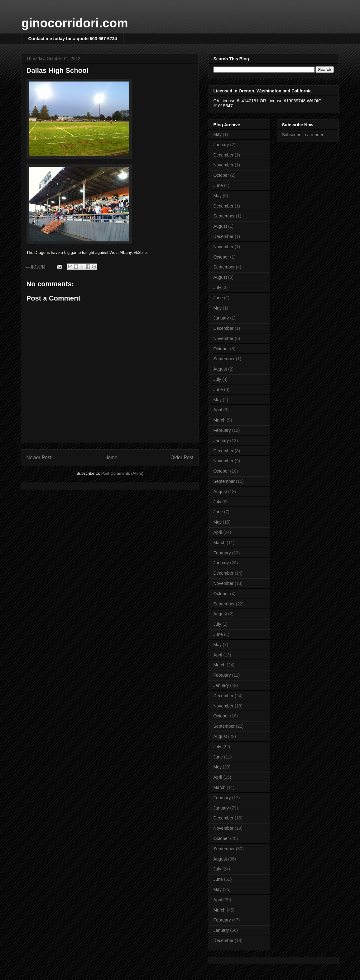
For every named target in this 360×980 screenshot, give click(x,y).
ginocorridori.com (75, 23)
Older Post (182, 457)
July (217, 287)
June (218, 185)
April (218, 410)
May (218, 134)
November (224, 165)
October (221, 175)
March (220, 420)
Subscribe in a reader (303, 135)
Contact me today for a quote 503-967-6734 (73, 39)
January (221, 145)
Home (111, 457)
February (222, 430)
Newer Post (39, 457)
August (220, 226)
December (224, 155)
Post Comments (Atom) (122, 473)
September (224, 216)
